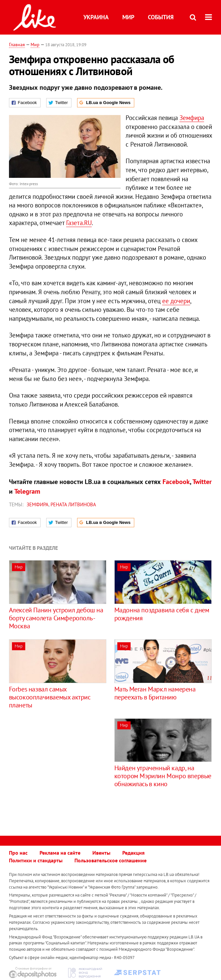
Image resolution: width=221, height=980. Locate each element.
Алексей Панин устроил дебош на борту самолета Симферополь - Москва (56, 618)
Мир (128, 17)
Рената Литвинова (73, 504)
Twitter (202, 482)
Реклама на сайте (60, 853)
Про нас (18, 853)
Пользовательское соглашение (111, 860)
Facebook (176, 482)
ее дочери (176, 301)
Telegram (27, 491)
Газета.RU (79, 223)
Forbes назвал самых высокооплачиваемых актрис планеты (50, 697)
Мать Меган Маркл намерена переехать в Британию (155, 693)
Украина (96, 17)
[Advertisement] (65, 765)
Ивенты (101, 853)
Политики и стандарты (36, 860)
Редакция (133, 853)
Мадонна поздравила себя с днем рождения (162, 614)
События (161, 17)
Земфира (192, 118)
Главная (17, 45)
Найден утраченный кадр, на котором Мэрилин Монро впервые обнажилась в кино (163, 776)
